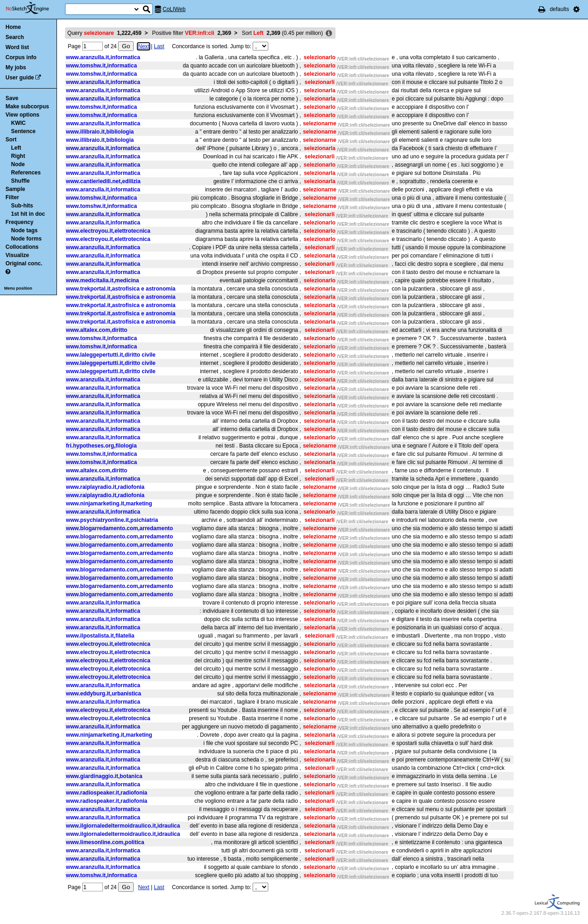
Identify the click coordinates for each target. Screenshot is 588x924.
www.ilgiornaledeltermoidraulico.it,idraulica (123, 826)
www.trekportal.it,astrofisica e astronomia (121, 289)
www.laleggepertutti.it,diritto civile (111, 355)
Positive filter (192, 33)
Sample (15, 189)
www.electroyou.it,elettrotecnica (108, 231)
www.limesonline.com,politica (105, 842)
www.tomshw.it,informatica (102, 66)
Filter (12, 197)
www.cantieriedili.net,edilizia (103, 181)
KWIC (18, 123)
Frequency (20, 222)
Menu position (18, 288)
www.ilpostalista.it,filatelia (100, 636)
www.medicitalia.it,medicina (103, 280)
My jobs (16, 67)
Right (18, 156)
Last (159, 46)
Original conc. (24, 263)
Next (144, 46)
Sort (11, 140)
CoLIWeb (174, 9)
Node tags (24, 230)
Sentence (23, 131)
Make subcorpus (27, 106)
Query (105, 33)
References (26, 173)
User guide (20, 78)
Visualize (17, 255)
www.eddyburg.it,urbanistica (104, 694)
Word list (17, 47)
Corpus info (21, 57)
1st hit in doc (28, 214)
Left (16, 148)
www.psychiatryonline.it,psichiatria (112, 520)
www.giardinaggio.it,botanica (104, 776)
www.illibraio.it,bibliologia (100, 132)
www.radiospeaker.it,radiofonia (107, 793)
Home (13, 27)
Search (15, 37)
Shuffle (20, 181)
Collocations (22, 247)
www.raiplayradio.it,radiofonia (105, 487)
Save (12, 98)
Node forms (26, 239)
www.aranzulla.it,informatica (103, 57)
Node (18, 164)
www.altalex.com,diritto (97, 330)
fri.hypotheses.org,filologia (102, 446)
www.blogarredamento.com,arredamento (120, 528)
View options (23, 115)
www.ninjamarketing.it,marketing (109, 504)
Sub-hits (22, 206)
